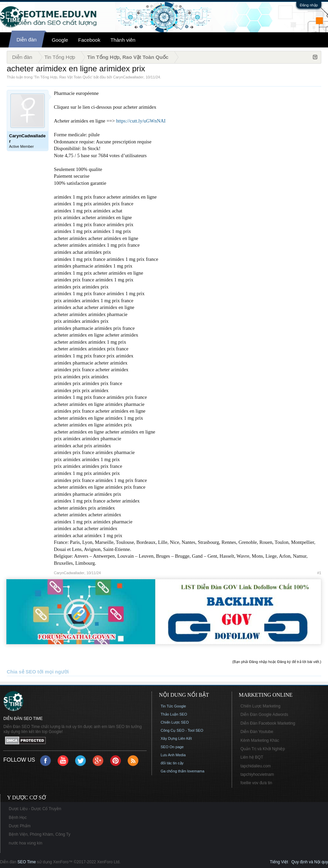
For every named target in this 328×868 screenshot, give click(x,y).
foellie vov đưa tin (256, 783)
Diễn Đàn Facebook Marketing (268, 723)
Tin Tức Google (173, 706)
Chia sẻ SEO (21, 672)
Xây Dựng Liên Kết (176, 738)
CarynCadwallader (128, 77)
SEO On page (172, 747)
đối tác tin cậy (172, 763)
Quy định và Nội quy (310, 862)
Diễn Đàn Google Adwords (264, 715)
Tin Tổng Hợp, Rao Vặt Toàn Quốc (63, 77)
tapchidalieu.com (256, 766)
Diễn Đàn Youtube (257, 732)
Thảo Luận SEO (174, 714)
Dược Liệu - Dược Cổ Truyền (35, 809)
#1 (319, 573)
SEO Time (27, 862)
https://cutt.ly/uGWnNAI (141, 121)
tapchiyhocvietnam (257, 774)
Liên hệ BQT (252, 757)
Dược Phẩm (20, 826)
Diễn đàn (27, 40)
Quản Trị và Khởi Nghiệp (263, 749)
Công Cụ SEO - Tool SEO (182, 730)
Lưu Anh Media (173, 755)
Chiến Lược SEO (175, 722)
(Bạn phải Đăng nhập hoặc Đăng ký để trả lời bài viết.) (277, 662)
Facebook (89, 40)
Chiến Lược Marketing (260, 706)
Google (60, 40)
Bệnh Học (18, 818)
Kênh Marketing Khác (260, 740)
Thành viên (123, 40)
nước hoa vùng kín (26, 843)
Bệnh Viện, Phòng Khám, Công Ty (40, 834)
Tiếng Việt (279, 862)
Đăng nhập (309, 5)
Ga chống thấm (173, 771)
